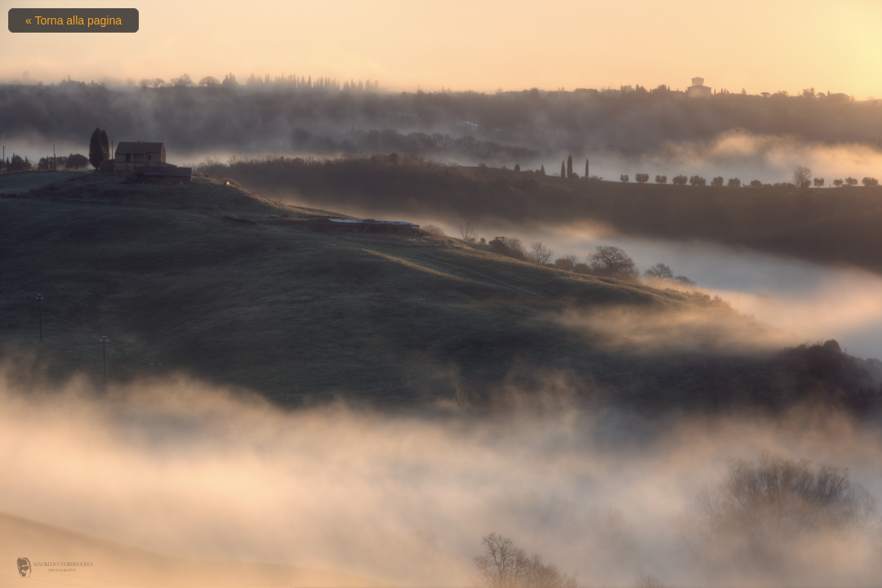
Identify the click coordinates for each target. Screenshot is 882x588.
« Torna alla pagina (73, 20)
